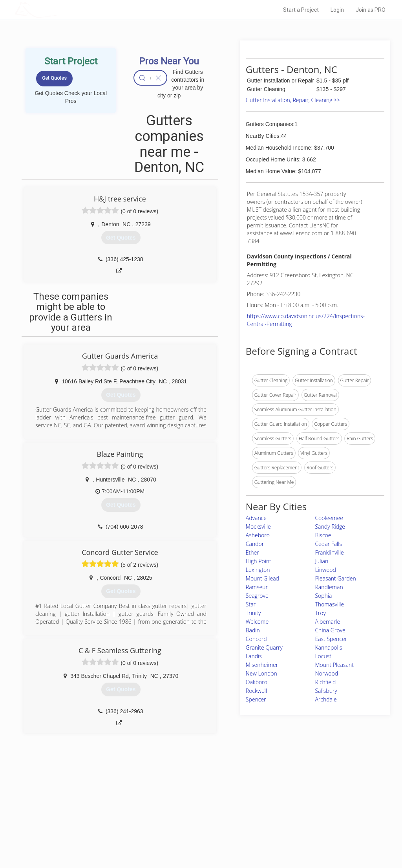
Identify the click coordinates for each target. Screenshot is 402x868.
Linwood (325, 570)
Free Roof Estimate (94, 828)
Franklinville (329, 552)
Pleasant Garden (335, 578)
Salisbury (326, 691)
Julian (322, 561)
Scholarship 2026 (289, 802)
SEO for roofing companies (299, 837)
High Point (259, 561)
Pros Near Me (88, 811)
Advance (256, 518)
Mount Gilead (262, 578)
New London (261, 673)
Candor (255, 544)
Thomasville (329, 604)
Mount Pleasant (334, 665)
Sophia (323, 596)
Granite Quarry (264, 647)
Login (337, 10)
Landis (254, 656)
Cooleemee (329, 518)
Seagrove (257, 596)
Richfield (325, 682)
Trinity (253, 613)
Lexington (258, 570)
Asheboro (258, 535)
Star (251, 604)
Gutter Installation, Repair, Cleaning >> (293, 100)
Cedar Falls (328, 544)
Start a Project (301, 10)
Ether (252, 552)
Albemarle (327, 622)
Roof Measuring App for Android (195, 837)
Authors (278, 819)
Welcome (257, 622)
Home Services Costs (97, 802)
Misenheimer (262, 665)
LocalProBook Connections (299, 828)
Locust (323, 656)
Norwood (326, 673)
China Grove (330, 630)
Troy (320, 613)
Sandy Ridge (330, 526)
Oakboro (257, 682)
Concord (256, 639)
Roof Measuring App (182, 819)
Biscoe (323, 535)
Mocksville (258, 526)
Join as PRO (371, 10)
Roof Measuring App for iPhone (194, 828)
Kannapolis (328, 647)
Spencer (256, 699)
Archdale (326, 699)
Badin (253, 630)
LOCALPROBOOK (60, 10)
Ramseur (257, 587)
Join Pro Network (179, 802)
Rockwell (256, 691)
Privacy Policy (285, 811)
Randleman (329, 587)
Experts (169, 811)
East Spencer (331, 639)
